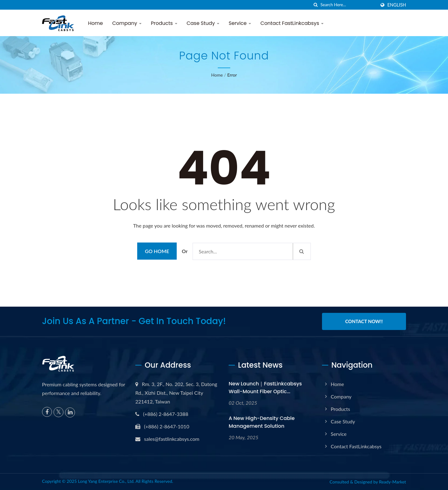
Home (96, 23)
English (397, 5)
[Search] (348, 5)
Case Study (203, 23)
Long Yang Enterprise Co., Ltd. (106, 481)
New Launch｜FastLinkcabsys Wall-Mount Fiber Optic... (265, 388)
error (232, 75)
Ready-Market (392, 482)
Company (127, 23)
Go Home (157, 251)
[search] (316, 5)
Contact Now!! (364, 321)
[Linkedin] (70, 412)
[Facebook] (47, 412)
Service (240, 23)
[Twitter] (58, 412)
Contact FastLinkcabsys (292, 23)
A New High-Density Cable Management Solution (262, 422)
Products (164, 23)
